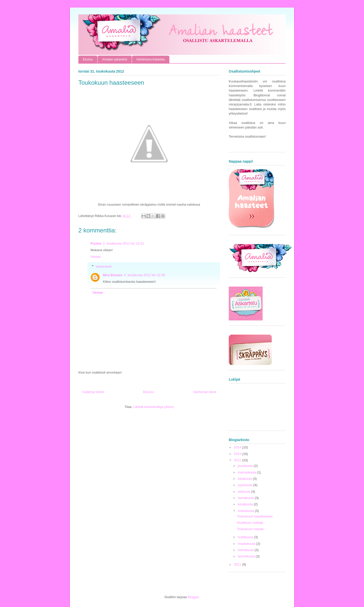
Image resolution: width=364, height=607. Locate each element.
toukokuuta (246, 511)
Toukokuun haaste (250, 529)
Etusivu (88, 59)
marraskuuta (247, 472)
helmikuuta (246, 550)
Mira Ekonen (113, 275)
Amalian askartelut (115, 59)
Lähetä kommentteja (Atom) (153, 407)
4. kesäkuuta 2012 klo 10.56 (144, 275)
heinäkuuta (246, 498)
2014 (238, 447)
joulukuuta (246, 466)
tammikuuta (247, 556)
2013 (238, 454)
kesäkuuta (246, 504)
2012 (238, 460)
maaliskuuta (247, 544)
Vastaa (96, 257)
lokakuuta (245, 479)
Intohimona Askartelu (151, 59)
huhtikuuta (246, 537)
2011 (238, 564)
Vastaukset (104, 266)
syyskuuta (246, 485)
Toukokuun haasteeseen (255, 516)
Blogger (193, 597)
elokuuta (245, 492)
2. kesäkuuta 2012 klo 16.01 (123, 243)
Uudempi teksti (93, 392)
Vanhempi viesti (205, 392)
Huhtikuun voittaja (250, 523)
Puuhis (96, 243)
